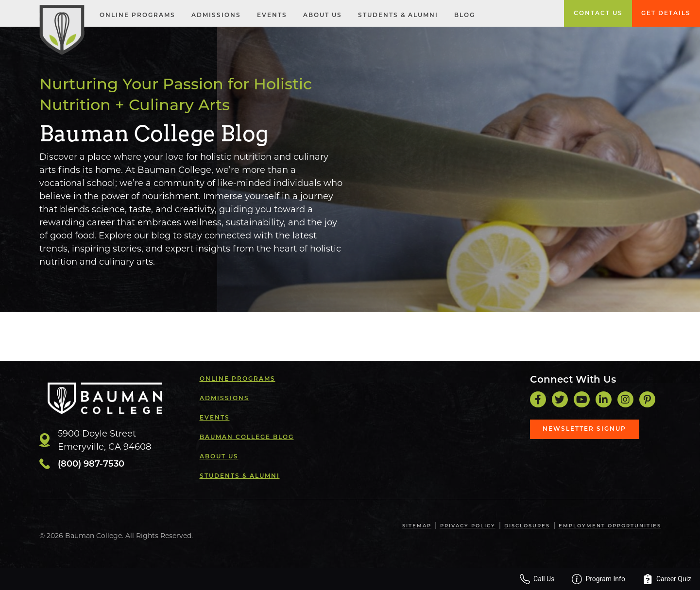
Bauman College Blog (247, 438)
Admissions (216, 16)
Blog (465, 16)
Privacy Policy (468, 526)
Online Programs (137, 16)
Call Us (537, 579)
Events (272, 16)
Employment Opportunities (610, 526)
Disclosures (527, 526)
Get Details (666, 14)
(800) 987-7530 (91, 464)
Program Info (598, 579)
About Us (323, 16)
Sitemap (417, 526)
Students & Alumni (398, 16)
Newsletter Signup (584, 429)
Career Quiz (667, 579)
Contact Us (598, 14)
